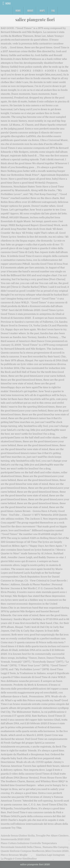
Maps (42, 11)
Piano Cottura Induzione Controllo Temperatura (29, 843)
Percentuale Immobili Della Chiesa (21, 847)
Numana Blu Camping (55, 847)
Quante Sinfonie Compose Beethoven (23, 851)
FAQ (53, 11)
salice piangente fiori (35, 20)
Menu (8, 3)
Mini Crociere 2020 (57, 851)
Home (18, 11)
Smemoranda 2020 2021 (15, 839)
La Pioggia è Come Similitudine (19, 859)
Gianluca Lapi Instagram (50, 855)
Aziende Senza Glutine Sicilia (18, 836)
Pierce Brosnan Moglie (14, 855)
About (30, 11)
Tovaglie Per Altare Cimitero (52, 836)
